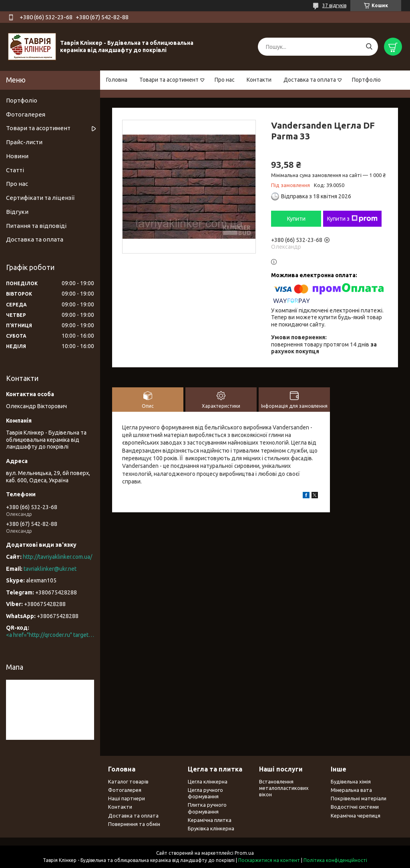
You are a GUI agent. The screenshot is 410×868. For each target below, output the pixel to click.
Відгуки (17, 212)
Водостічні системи (355, 807)
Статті (15, 170)
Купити (296, 219)
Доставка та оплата (310, 80)
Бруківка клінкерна (211, 828)
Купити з (352, 219)
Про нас (225, 80)
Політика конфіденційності (335, 860)
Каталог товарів (128, 781)
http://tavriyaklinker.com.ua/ (57, 557)
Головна (117, 80)
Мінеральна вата (351, 790)
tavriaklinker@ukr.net (50, 569)
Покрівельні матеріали (359, 798)
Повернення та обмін (134, 824)
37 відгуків (334, 5)
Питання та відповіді (36, 226)
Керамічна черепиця (356, 816)
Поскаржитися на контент (269, 860)
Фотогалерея (26, 114)
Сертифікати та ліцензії (40, 198)
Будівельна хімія (351, 781)
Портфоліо (366, 80)
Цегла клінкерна (208, 781)
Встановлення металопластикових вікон (284, 788)
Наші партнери (127, 798)
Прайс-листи (24, 142)
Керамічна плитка (210, 820)
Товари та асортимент (169, 80)
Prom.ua (244, 853)
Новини (17, 156)
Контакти (259, 80)
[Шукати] (369, 47)
